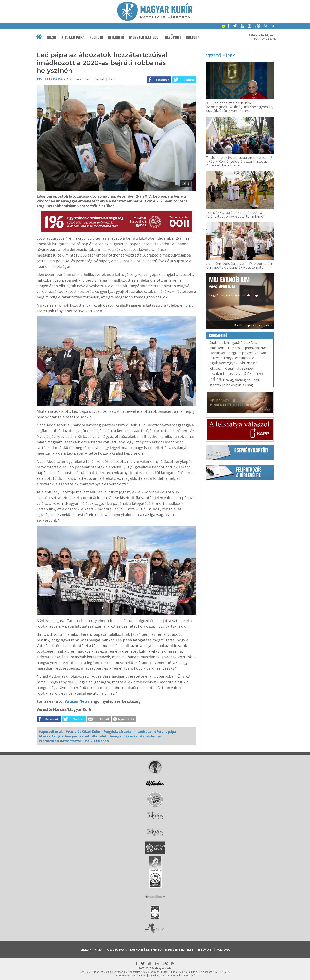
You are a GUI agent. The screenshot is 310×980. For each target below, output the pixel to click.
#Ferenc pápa (165, 732)
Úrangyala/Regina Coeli (241, 380)
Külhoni (96, 37)
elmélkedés (218, 348)
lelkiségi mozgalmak (225, 368)
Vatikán (260, 353)
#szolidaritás (151, 736)
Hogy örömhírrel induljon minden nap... (234, 286)
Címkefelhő (218, 336)
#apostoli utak (51, 732)
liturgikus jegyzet (240, 353)
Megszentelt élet (145, 37)
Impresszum (122, 975)
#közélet (99, 736)
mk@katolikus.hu (189, 972)
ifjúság (248, 385)
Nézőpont (173, 37)
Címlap (86, 949)
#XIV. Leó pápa (97, 741)
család (217, 373)
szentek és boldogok (225, 385)
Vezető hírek (220, 56)
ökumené (248, 363)
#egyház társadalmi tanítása (127, 732)
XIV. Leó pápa (73, 37)
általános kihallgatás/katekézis (233, 343)
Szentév (248, 368)
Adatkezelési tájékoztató (181, 975)
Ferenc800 (236, 348)
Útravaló (216, 358)
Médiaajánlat (139, 975)
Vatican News (77, 701)
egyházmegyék (224, 363)
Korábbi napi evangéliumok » (253, 325)
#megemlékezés (123, 736)
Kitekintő (116, 37)
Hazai (52, 37)
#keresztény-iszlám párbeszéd (64, 736)
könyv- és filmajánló (239, 358)
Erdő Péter (234, 374)
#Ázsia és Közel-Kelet (83, 732)
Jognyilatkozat (157, 975)
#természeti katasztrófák (60, 741)
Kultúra (193, 37)
